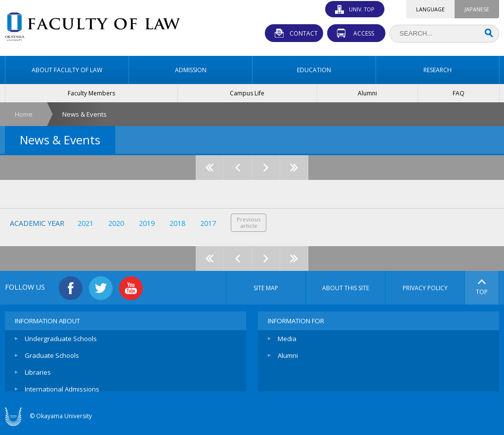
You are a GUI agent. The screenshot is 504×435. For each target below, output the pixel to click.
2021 (85, 223)
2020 (116, 223)
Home (24, 114)
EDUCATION (314, 70)
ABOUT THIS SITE (346, 288)
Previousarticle (249, 222)
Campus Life (247, 93)
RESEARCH (438, 70)
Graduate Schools (52, 355)
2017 (208, 223)
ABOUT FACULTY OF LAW (67, 70)
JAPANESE (477, 9)
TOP (482, 288)
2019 (147, 223)
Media (287, 339)
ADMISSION (191, 70)
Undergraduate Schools (61, 339)
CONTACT (304, 33)
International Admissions (62, 389)
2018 (177, 223)
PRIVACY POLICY (425, 288)
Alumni (367, 93)
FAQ (459, 93)
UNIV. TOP (362, 9)
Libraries (38, 372)
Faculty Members (91, 93)
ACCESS (364, 33)
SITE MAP (266, 288)
